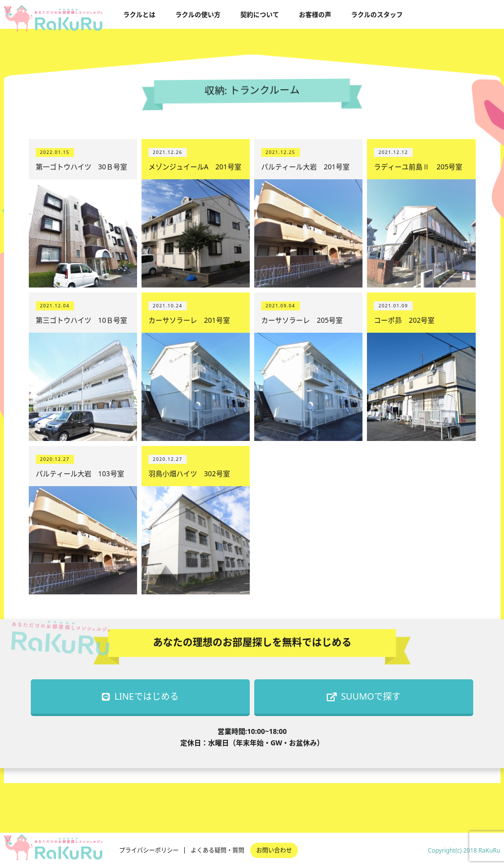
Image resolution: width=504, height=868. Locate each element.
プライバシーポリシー (149, 850)
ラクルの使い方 (198, 14)
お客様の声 (315, 14)
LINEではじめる (140, 696)
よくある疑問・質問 (217, 850)
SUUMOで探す (364, 696)
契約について (260, 14)
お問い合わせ (274, 850)
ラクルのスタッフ (377, 14)
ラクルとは (139, 14)
